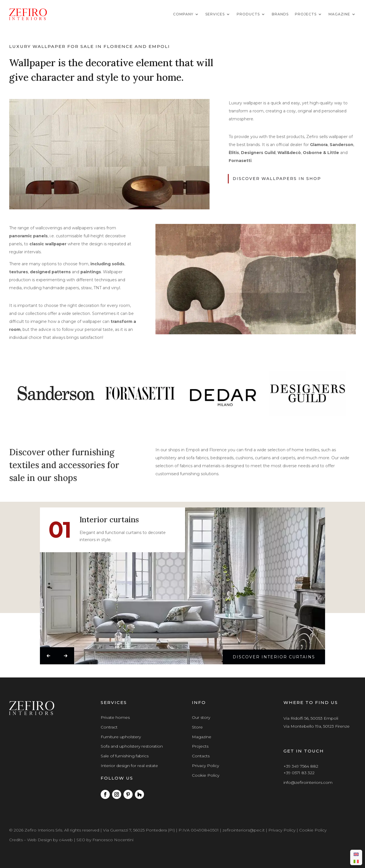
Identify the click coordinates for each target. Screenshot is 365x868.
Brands (280, 14)
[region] (182, 393)
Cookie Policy (206, 775)
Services (215, 14)
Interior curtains (109, 520)
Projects (306, 14)
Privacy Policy (205, 766)
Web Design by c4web (50, 840)
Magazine (339, 14)
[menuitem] (356, 854)
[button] (48, 656)
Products (248, 14)
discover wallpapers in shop (277, 179)
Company (183, 14)
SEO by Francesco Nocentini (105, 840)
